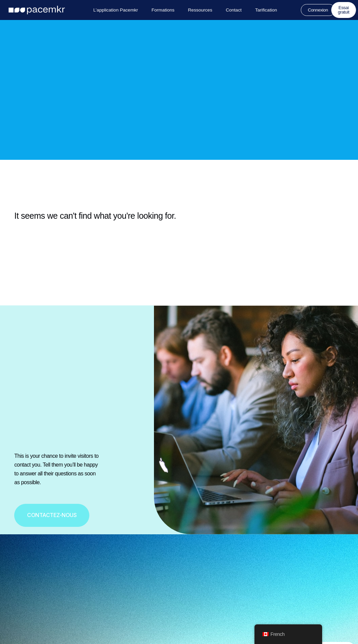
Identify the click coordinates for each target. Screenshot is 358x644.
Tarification (266, 10)
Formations (163, 10)
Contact (234, 10)
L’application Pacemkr (115, 10)
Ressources (200, 10)
